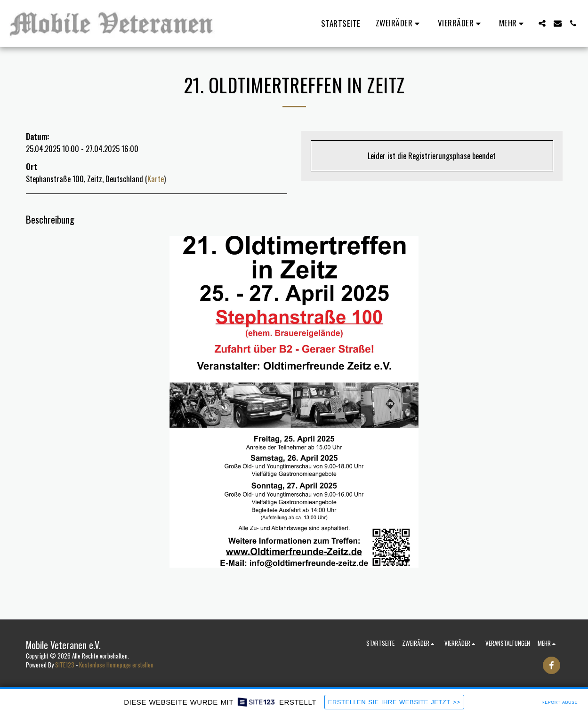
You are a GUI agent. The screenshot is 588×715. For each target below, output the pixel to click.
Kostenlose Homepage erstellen (116, 665)
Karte (156, 179)
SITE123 (65, 665)
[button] (399, 24)
